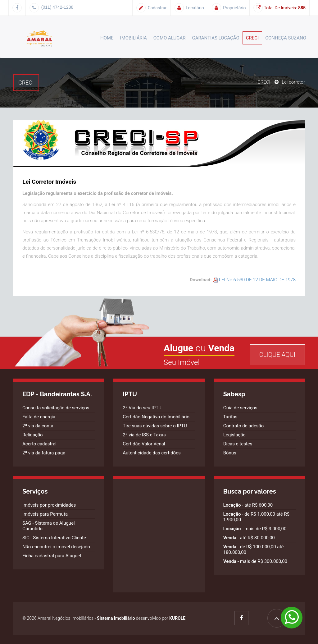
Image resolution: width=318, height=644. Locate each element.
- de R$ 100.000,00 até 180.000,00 (254, 550)
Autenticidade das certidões (152, 453)
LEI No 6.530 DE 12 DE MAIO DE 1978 (254, 280)
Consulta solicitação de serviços (56, 408)
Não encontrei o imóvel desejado (56, 547)
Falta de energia (39, 417)
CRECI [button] (252, 38)
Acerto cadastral (39, 444)
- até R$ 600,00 (248, 505)
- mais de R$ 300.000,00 (255, 561)
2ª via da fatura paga (44, 453)
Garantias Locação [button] (216, 38)
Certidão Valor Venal (144, 444)
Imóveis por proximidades (49, 505)
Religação (33, 435)
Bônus (230, 453)
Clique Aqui (277, 355)
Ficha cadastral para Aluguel (52, 556)
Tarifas (230, 417)
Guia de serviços (240, 408)
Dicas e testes (238, 444)
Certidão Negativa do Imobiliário (156, 417)
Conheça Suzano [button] (286, 38)
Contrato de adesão (244, 426)
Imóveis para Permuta (45, 514)
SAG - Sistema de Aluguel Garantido (49, 526)
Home (107, 38)
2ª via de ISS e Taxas (144, 435)
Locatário (189, 8)
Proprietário (229, 8)
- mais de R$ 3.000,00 (255, 529)
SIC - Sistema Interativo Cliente (54, 538)
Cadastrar (151, 8)
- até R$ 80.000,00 (249, 538)
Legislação (234, 435)
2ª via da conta (38, 426)
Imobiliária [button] (134, 38)
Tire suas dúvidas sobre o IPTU (155, 426)
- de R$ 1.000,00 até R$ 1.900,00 (256, 517)
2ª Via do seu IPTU (142, 408)
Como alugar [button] (170, 38)
